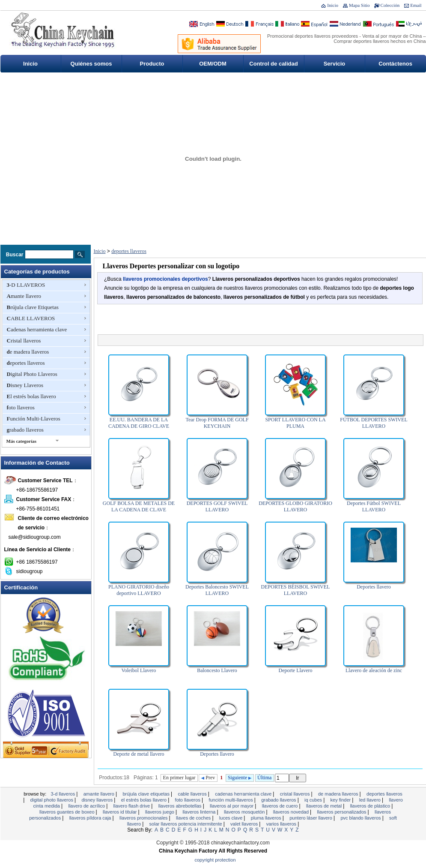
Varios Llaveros (282, 824)
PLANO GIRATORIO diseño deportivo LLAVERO (139, 590)
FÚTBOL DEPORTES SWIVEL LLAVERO (374, 423)
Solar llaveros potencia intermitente (186, 824)
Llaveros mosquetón (245, 812)
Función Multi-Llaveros (34, 419)
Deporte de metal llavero (139, 754)
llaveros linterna (200, 812)
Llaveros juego (160, 812)
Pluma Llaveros (267, 818)
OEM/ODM (213, 64)
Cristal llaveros (24, 341)
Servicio (335, 64)
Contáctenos (395, 64)
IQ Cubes (314, 800)
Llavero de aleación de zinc (374, 670)
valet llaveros (245, 824)
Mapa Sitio (359, 5)
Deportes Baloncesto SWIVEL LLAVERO (217, 590)
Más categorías (22, 441)
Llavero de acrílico (87, 806)
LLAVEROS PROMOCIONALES (144, 818)
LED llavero (371, 800)
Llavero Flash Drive (133, 806)
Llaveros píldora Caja (91, 818)
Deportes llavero (374, 587)
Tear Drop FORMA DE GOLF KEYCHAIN (217, 423)
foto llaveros (21, 407)
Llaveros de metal (325, 806)
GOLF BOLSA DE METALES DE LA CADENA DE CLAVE (139, 506)
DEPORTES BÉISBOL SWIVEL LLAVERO (296, 590)
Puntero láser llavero (311, 818)
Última (264, 778)
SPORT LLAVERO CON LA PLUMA (295, 423)
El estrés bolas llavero (31, 396)
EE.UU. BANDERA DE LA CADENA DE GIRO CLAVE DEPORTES (139, 426)
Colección (390, 5)
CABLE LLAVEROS (31, 318)
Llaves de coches (194, 818)
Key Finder (341, 800)
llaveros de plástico (371, 806)
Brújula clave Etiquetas (33, 307)
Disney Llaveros (25, 385)
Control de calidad (273, 64)
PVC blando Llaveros (361, 818)
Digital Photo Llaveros (32, 374)
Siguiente (240, 778)
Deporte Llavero (296, 670)
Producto (152, 64)
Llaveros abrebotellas (181, 806)
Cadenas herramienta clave (37, 329)
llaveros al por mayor (232, 806)
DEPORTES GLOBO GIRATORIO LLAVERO (295, 506)
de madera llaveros (28, 352)
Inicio (333, 5)
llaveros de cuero (281, 806)
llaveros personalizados (343, 812)
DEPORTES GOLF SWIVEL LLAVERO (217, 506)
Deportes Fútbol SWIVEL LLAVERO (374, 506)
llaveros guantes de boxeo (67, 812)
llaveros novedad (292, 812)
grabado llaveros (25, 430)
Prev (208, 778)
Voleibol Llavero (139, 670)
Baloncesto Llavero (217, 670)
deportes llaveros (26, 363)
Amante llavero (24, 296)
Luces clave (231, 818)
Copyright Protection (215, 860)
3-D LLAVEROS (26, 285)
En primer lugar (179, 778)
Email (416, 5)
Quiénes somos (91, 64)
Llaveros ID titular (121, 812)
